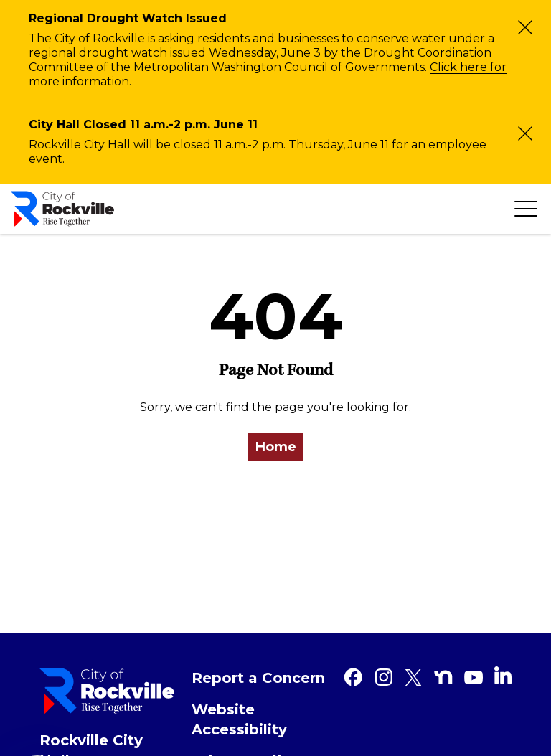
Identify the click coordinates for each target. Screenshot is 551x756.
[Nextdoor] (443, 677)
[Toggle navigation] (526, 209)
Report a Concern (258, 678)
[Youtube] (474, 677)
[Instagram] (383, 677)
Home (276, 447)
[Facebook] (353, 677)
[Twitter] (413, 677)
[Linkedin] (503, 675)
